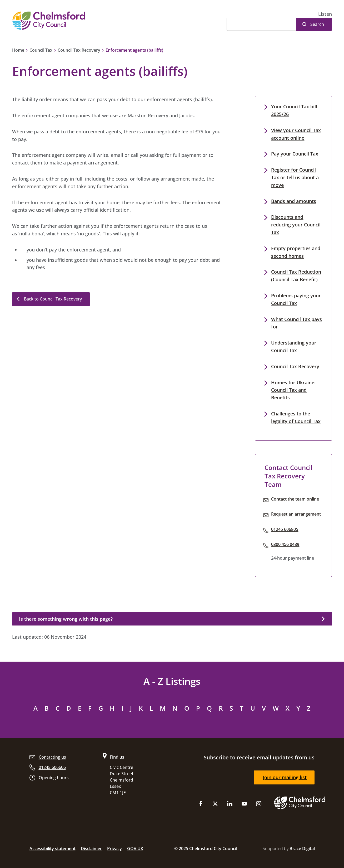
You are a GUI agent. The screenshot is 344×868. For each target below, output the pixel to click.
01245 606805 (285, 529)
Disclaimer (91, 848)
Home (18, 50)
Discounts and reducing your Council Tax (296, 225)
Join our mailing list (285, 777)
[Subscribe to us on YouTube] (244, 805)
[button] (325, 14)
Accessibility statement (53, 848)
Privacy (114, 848)
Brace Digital (302, 848)
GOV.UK (135, 848)
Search (317, 24)
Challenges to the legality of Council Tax (296, 417)
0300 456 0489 (285, 544)
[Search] (261, 24)
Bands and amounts (294, 201)
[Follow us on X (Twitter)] (215, 805)
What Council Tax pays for (296, 323)
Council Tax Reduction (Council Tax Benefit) (296, 276)
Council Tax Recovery (79, 50)
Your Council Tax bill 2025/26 (294, 110)
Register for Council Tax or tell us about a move (295, 177)
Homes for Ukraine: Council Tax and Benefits (293, 390)
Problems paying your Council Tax (296, 299)
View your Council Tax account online (296, 134)
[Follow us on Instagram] (259, 805)
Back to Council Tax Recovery (53, 299)
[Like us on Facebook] (201, 805)
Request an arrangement (296, 514)
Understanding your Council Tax (294, 346)
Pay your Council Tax (295, 154)
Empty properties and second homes (296, 252)
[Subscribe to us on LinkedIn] (230, 805)
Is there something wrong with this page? (66, 619)
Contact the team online (295, 499)
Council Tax (41, 50)
